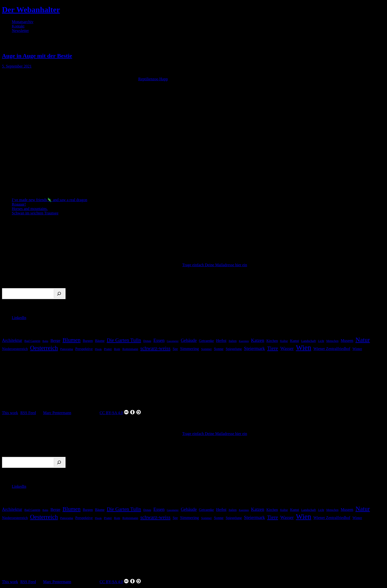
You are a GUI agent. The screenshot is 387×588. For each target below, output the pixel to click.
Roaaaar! (19, 204)
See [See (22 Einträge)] (175, 349)
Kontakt (18, 26)
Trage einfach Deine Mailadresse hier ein (215, 265)
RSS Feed (28, 413)
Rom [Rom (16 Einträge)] (117, 349)
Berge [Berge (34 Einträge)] (55, 341)
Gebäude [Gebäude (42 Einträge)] (189, 340)
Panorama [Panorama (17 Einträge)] (67, 349)
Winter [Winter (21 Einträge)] (357, 349)
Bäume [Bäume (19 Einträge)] (100, 341)
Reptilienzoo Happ (153, 79)
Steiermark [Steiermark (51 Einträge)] (255, 348)
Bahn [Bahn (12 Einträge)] (45, 341)
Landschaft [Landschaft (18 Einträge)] (309, 341)
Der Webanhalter (31, 10)
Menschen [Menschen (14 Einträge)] (332, 341)
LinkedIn (19, 318)
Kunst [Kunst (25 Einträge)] (294, 341)
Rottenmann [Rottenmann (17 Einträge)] (130, 349)
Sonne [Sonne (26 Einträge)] (219, 349)
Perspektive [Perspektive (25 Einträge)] (84, 349)
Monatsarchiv (23, 22)
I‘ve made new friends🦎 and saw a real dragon (50, 200)
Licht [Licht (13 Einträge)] (321, 341)
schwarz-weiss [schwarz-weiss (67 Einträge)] (155, 348)
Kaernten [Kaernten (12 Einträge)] (244, 341)
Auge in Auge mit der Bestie (37, 56)
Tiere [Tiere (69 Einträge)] (272, 348)
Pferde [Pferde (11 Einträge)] (98, 349)
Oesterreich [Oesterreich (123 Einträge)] (44, 348)
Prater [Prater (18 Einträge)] (108, 349)
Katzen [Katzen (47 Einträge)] (258, 340)
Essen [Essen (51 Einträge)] (159, 340)
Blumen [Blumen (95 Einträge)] (72, 340)
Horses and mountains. (30, 209)
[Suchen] (59, 294)
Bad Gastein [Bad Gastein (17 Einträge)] (32, 341)
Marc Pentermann (57, 413)
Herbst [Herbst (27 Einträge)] (221, 341)
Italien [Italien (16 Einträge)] (233, 341)
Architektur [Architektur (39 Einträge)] (12, 340)
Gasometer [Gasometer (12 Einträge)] (173, 341)
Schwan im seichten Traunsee (35, 213)
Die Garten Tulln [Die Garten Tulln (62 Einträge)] (124, 340)
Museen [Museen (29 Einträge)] (347, 341)
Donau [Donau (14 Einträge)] (147, 341)
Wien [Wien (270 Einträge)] (303, 348)
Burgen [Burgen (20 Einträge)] (88, 341)
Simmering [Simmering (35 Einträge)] (190, 349)
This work (10, 413)
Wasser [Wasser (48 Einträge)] (287, 348)
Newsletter (20, 31)
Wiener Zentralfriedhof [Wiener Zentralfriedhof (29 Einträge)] (332, 349)
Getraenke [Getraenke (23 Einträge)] (207, 341)
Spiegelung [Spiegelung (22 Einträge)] (234, 349)
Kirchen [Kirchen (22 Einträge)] (272, 341)
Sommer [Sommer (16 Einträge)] (207, 349)
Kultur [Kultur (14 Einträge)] (284, 341)
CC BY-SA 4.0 (120, 412)
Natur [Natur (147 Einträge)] (363, 340)
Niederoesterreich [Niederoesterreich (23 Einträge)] (15, 349)
